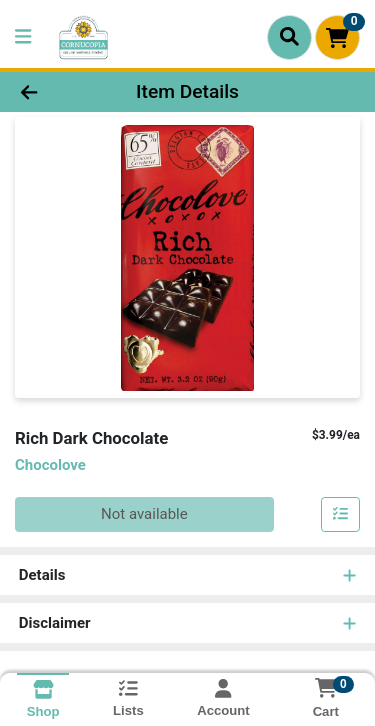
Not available (144, 514)
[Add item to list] (341, 515)
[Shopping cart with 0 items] (337, 37)
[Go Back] (58, 92)
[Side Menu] (23, 37)
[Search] (289, 37)
